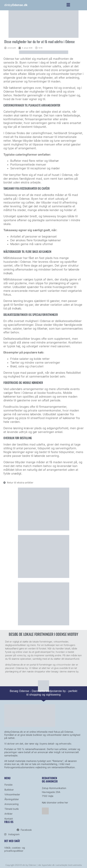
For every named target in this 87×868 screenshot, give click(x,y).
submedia (77, 865)
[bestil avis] (44, 624)
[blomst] (44, 530)
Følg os (9, 822)
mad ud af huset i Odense (55, 175)
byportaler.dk (48, 865)
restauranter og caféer (19, 202)
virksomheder (63, 665)
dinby (16, 5)
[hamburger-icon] (68, 5)
